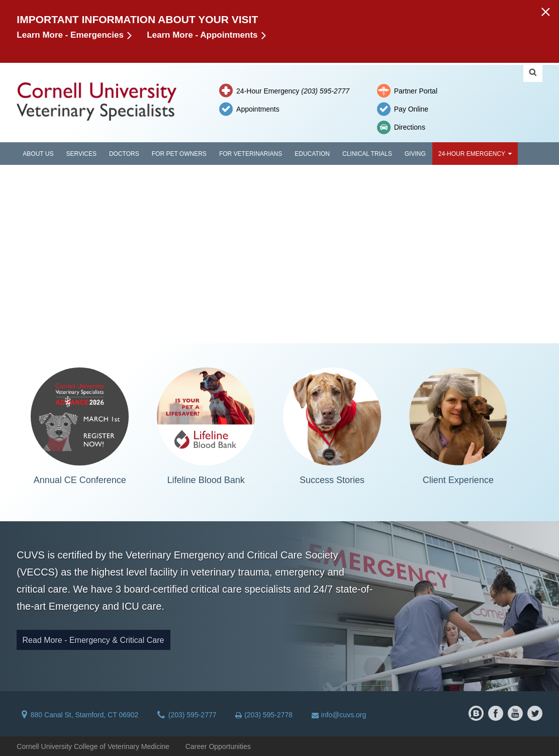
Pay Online (411, 109)
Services (81, 154)
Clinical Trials (367, 154)
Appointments (258, 109)
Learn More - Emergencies (70, 35)
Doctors (124, 154)
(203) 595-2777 (187, 715)
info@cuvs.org (339, 715)
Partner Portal (416, 91)
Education (312, 154)
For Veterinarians (251, 154)
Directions (410, 127)
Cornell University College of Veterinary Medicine (93, 746)
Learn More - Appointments (202, 35)
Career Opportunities (218, 746)
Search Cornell (533, 72)
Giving (415, 154)
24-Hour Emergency (293, 91)
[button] (545, 11)
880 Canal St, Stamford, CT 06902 (80, 715)
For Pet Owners (179, 154)
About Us (38, 154)
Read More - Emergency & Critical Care (94, 640)
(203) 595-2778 (264, 715)
